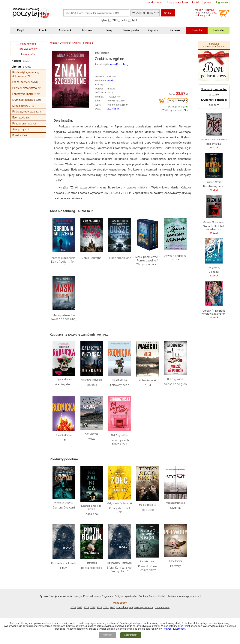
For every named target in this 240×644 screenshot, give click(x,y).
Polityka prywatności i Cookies (131, 596)
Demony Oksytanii (64, 508)
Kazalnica (92, 514)
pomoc (208, 2)
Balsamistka (214, 144)
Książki (16, 61)
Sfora (64, 568)
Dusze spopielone (120, 258)
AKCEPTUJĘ (131, 635)
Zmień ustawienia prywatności (184, 596)
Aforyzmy (18, 129)
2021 (106, 607)
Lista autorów (162, 607)
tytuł (135, 20)
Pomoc (153, 596)
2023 (93, 607)
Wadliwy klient (64, 384)
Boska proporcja (92, 568)
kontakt (196, 2)
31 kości (214, 272)
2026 (73, 607)
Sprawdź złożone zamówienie (214, 45)
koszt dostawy (153, 2)
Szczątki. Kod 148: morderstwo (214, 228)
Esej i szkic (19, 118)
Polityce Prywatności (174, 629)
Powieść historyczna (25, 88)
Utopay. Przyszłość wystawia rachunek (214, 312)
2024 (86, 607)
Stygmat (175, 508)
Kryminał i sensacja (24, 100)
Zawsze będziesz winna (175, 258)
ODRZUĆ (107, 635)
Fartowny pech (120, 385)
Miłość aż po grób (175, 384)
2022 (99, 607)
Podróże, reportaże (24, 112)
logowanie (222, 2)
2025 (80, 607)
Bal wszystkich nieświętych (120, 442)
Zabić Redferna (92, 258)
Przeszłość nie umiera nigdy (148, 568)
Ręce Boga (148, 510)
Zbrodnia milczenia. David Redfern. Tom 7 (64, 262)
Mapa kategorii (125, 607)
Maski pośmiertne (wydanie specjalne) (64, 317)
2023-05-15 (113, 109)
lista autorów (28, 54)
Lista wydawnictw (144, 607)
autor (124, 20)
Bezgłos (92, 385)
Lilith (64, 440)
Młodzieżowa (20, 106)
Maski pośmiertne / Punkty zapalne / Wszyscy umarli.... (148, 261)
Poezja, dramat (21, 124)
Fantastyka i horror (23, 94)
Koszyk (78, 596)
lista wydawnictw (28, 49)
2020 (112, 607)
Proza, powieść (21, 82)
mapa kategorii (28, 44)
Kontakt (162, 596)
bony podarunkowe (178, 2)
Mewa (92, 439)
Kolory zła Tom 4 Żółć (120, 510)
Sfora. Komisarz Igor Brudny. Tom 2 (120, 570)
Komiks (17, 135)
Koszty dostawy (92, 596)
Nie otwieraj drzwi (214, 186)
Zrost (148, 385)
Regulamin (108, 596)
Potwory (175, 566)
